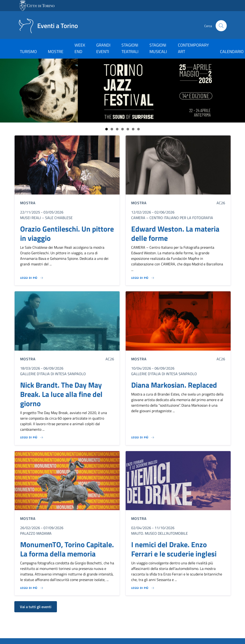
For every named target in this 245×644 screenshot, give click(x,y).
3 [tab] (117, 129)
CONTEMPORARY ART (193, 48)
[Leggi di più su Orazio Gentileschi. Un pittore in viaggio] (32, 278)
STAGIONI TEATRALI (130, 48)
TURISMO (28, 52)
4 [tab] (122, 129)
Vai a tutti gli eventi (36, 607)
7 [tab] (138, 129)
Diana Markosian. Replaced (174, 385)
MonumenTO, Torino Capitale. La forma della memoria (67, 549)
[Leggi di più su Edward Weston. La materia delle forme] (143, 278)
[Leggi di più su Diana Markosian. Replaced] (143, 437)
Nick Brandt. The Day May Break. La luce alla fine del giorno (61, 394)
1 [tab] (107, 129)
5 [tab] (128, 129)
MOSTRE (56, 52)
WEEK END (80, 48)
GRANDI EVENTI (103, 48)
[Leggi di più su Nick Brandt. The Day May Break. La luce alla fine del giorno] (32, 437)
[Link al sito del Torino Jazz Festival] (122, 91)
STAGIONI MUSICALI (158, 48)
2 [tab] (112, 129)
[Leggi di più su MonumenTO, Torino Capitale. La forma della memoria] (32, 588)
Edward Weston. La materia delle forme (175, 233)
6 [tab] (133, 129)
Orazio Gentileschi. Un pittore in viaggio (67, 233)
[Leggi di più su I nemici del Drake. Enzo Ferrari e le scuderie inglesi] (143, 588)
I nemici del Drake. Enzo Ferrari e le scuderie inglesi (174, 549)
